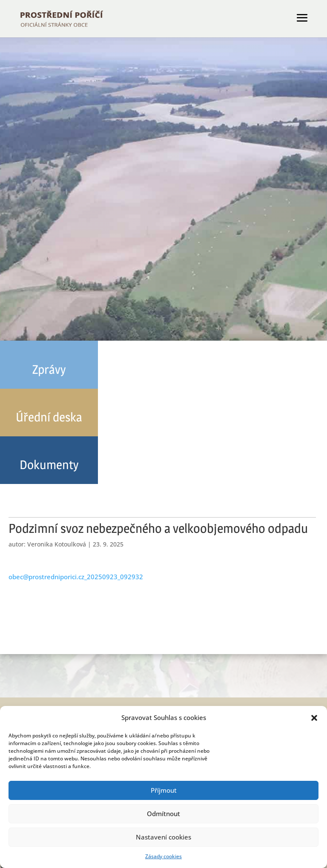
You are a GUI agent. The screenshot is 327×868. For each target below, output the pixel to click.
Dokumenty (49, 465)
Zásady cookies (163, 856)
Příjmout (164, 790)
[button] (314, 718)
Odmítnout (163, 814)
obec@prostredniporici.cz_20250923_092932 (76, 577)
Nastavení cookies (163, 837)
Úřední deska (49, 417)
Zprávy (49, 369)
